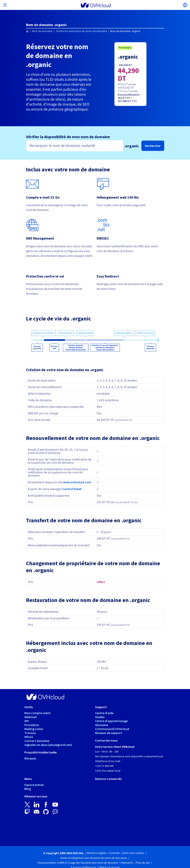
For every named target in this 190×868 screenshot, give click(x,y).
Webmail (30, 717)
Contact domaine (37, 741)
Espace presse (34, 785)
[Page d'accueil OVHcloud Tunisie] (27, 31)
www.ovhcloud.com (77, 482)
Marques (30, 758)
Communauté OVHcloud (112, 729)
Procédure (32, 725)
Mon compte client (38, 713)
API (27, 721)
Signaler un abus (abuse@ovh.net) (48, 745)
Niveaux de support (109, 733)
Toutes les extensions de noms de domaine (81, 31)
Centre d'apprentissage (111, 721)
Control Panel (72, 489)
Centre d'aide (104, 713)
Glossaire (102, 725)
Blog (28, 789)
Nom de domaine (42, 31)
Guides (100, 717)
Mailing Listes (34, 729)
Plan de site (143, 863)
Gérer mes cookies (133, 853)
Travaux (30, 733)
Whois (29, 737)
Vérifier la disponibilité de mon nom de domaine (68, 137)
